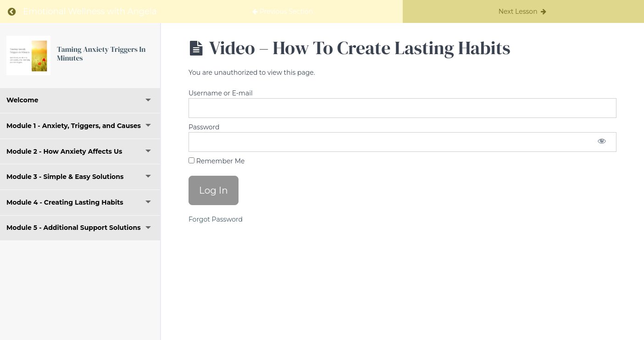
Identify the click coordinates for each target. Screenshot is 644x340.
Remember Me (217, 161)
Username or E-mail (221, 93)
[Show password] (602, 142)
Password (204, 127)
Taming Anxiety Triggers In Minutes (101, 53)
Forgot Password (216, 219)
